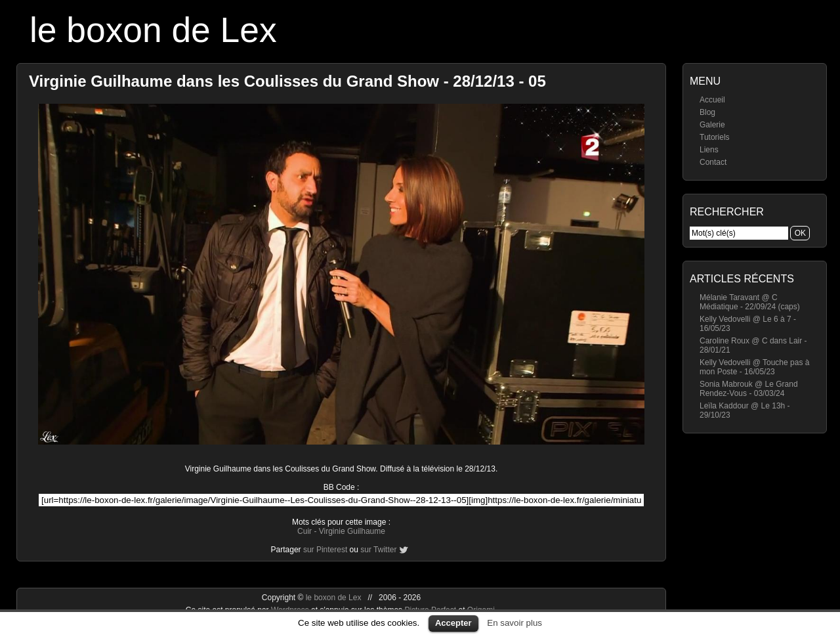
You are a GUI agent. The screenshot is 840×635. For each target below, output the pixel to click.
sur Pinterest (325, 550)
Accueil (712, 100)
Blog (707, 112)
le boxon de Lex (153, 30)
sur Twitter (378, 550)
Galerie (712, 125)
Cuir (304, 531)
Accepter (453, 623)
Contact (713, 162)
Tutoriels (715, 137)
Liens (709, 150)
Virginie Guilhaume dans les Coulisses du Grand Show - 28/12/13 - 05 (287, 81)
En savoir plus (514, 623)
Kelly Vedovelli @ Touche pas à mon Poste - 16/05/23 (754, 367)
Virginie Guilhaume (352, 531)
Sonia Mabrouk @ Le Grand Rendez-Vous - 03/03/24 (749, 389)
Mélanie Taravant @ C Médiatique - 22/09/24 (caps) (750, 302)
